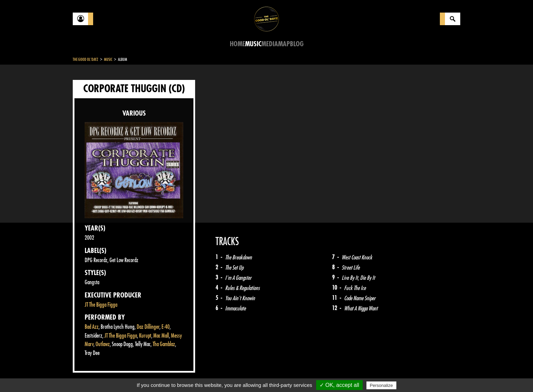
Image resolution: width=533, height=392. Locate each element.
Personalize (381, 385)
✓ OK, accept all (339, 385)
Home (237, 44)
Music (253, 44)
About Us (158, 375)
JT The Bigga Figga (101, 305)
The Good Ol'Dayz (85, 59)
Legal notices (126, 375)
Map (284, 44)
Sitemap (185, 375)
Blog (297, 44)
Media (270, 44)
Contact (90, 374)
